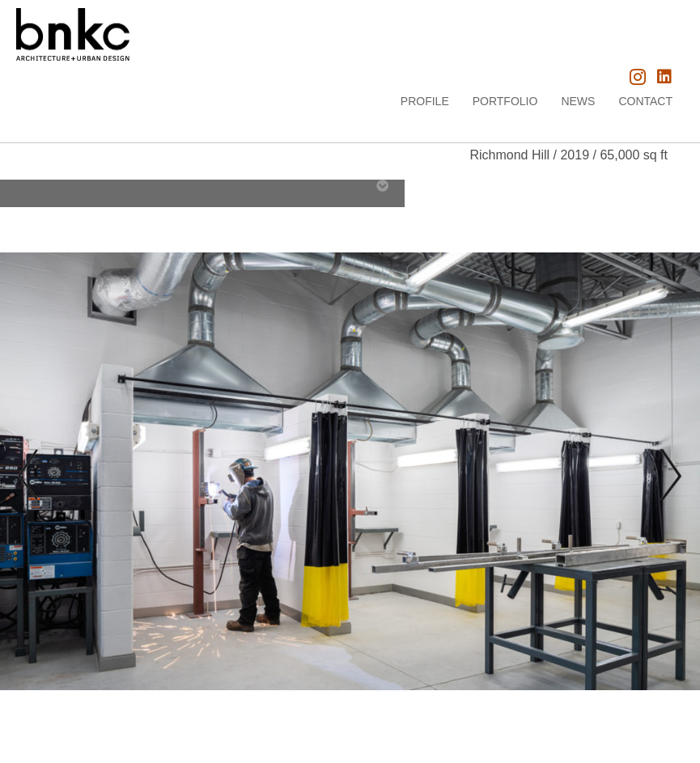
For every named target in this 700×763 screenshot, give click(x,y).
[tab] (12, 188)
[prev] (28, 475)
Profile (425, 101)
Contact (645, 101)
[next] (668, 475)
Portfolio (505, 101)
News (578, 101)
